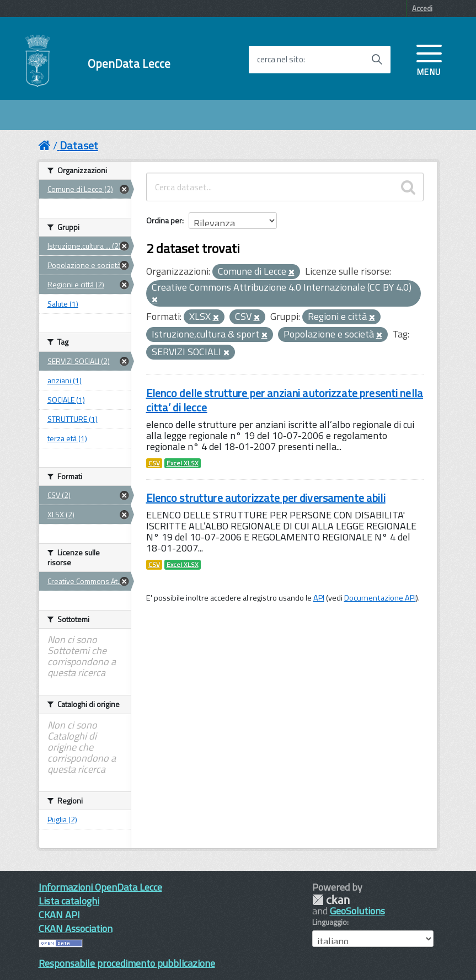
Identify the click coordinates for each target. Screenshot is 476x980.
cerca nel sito (280, 60)
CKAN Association (76, 928)
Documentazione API (380, 598)
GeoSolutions (357, 911)
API (319, 598)
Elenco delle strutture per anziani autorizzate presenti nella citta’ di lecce (285, 400)
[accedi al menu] (429, 59)
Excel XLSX (183, 463)
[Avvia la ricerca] (377, 60)
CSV (154, 463)
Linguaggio (330, 922)
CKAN (331, 900)
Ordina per (164, 220)
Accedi (422, 8)
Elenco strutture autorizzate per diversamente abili (266, 498)
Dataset (79, 145)
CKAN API (59, 915)
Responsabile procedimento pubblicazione (127, 963)
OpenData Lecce (129, 64)
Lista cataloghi (69, 901)
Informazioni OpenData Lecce (100, 887)
